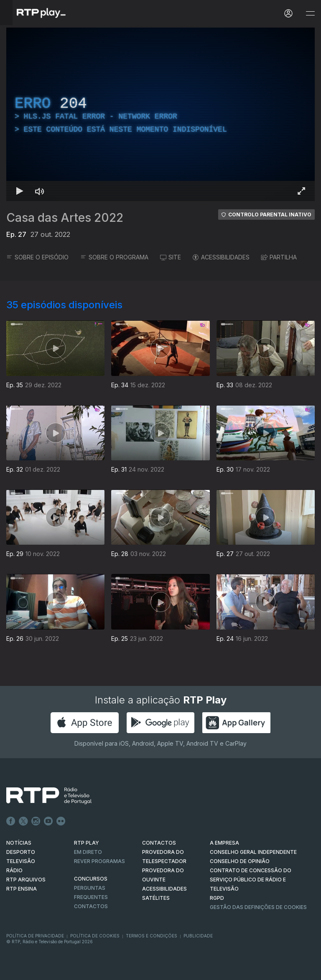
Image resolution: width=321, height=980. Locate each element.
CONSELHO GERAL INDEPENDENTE (253, 852)
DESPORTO (21, 852)
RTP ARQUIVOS (26, 880)
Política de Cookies (95, 936)
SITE (171, 257)
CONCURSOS (91, 879)
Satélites (156, 898)
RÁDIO (14, 870)
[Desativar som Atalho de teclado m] (40, 191)
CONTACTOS (159, 843)
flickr (61, 821)
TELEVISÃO (21, 861)
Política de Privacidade (35, 936)
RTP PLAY (87, 843)
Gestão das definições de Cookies (258, 907)
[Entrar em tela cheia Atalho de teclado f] (301, 191)
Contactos (91, 906)
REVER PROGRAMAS (99, 861)
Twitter (23, 821)
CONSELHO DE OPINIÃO (240, 861)
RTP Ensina (22, 889)
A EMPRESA (224, 843)
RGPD (217, 898)
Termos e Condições (152, 936)
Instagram (36, 821)
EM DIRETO (88, 852)
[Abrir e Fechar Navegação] (310, 14)
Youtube (48, 821)
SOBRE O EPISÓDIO (37, 257)
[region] (160, 114)
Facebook (11, 821)
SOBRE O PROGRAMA (114, 257)
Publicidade (198, 936)
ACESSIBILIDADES (221, 257)
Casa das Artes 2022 (65, 218)
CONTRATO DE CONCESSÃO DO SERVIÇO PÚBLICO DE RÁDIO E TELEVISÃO (251, 880)
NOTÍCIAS (19, 843)
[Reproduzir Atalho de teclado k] (20, 191)
